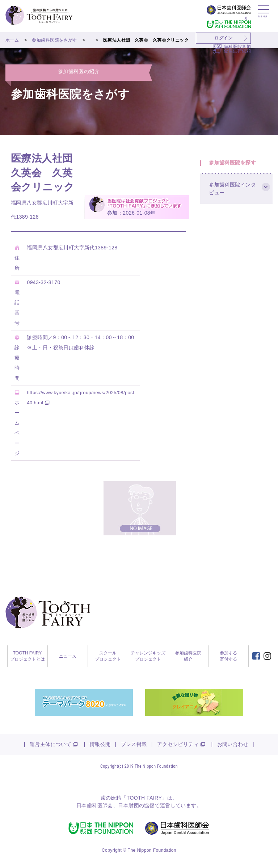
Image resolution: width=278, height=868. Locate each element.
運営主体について (50, 744)
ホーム (12, 40)
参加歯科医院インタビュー (235, 195)
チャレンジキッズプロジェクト (148, 656)
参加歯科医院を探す (235, 164)
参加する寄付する (228, 656)
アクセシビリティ (178, 744)
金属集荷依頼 (237, 51)
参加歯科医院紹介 (188, 656)
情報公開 (100, 744)
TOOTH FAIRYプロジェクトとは (28, 656)
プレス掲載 (134, 744)
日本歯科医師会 (95, 805)
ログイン (223, 38)
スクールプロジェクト (108, 656)
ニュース (68, 656)
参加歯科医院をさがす (54, 40)
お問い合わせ (233, 744)
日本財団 (129, 805)
